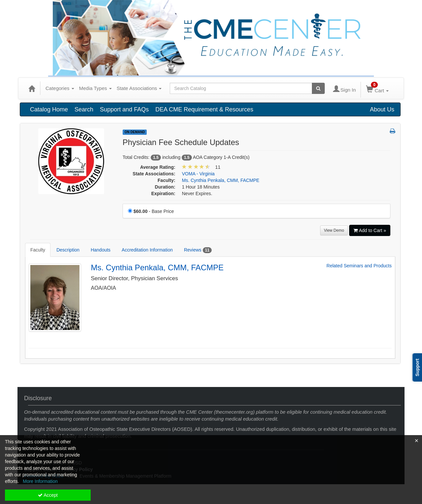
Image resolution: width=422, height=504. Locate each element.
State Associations (139, 88)
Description (68, 250)
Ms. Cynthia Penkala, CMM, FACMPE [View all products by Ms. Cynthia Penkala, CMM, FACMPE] (221, 180)
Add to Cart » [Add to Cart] (370, 230)
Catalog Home (49, 109)
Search (84, 109)
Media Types (95, 88)
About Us (382, 109)
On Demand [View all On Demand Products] (135, 132)
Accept (48, 495)
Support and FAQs (124, 109)
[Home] (32, 88)
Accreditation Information (147, 250)
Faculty (38, 250)
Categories (60, 88)
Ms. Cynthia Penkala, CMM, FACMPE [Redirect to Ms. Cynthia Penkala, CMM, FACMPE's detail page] (157, 267)
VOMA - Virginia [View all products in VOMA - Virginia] (198, 174)
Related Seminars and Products (359, 266)
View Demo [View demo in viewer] (334, 230)
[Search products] (318, 88)
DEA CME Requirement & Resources (204, 109)
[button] (392, 132)
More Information (40, 481)
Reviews (198, 250)
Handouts (101, 250)
